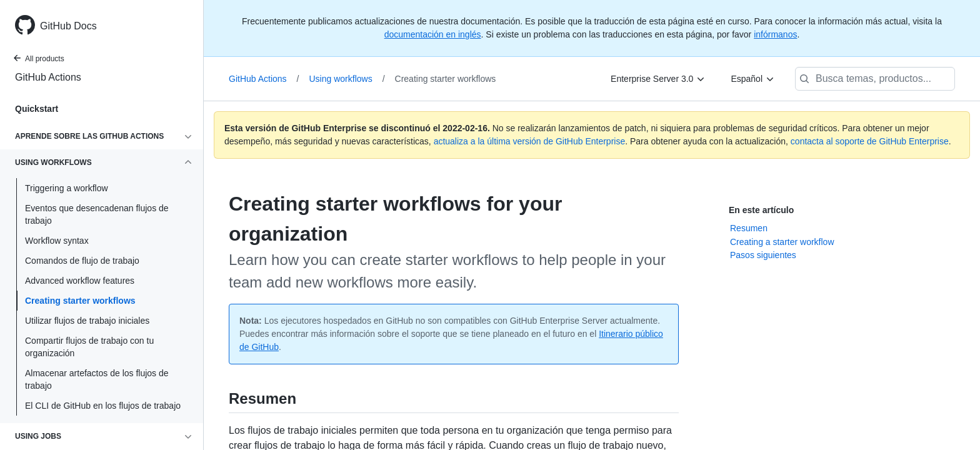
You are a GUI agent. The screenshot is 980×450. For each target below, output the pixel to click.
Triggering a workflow (67, 188)
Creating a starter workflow (782, 242)
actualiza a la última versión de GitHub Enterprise (530, 141)
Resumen (749, 228)
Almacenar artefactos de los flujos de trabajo (97, 379)
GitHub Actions (48, 77)
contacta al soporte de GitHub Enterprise (870, 141)
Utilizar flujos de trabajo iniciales (87, 321)
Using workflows (347, 79)
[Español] (753, 79)
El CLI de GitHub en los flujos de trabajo (103, 406)
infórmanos (775, 34)
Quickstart (37, 109)
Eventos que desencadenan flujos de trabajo (97, 214)
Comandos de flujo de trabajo (82, 261)
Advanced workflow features (80, 281)
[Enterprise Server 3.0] (658, 79)
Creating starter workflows (80, 301)
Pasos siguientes (763, 255)
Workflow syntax (57, 241)
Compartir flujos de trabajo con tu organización (89, 347)
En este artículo (761, 210)
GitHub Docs (68, 26)
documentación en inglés (433, 34)
